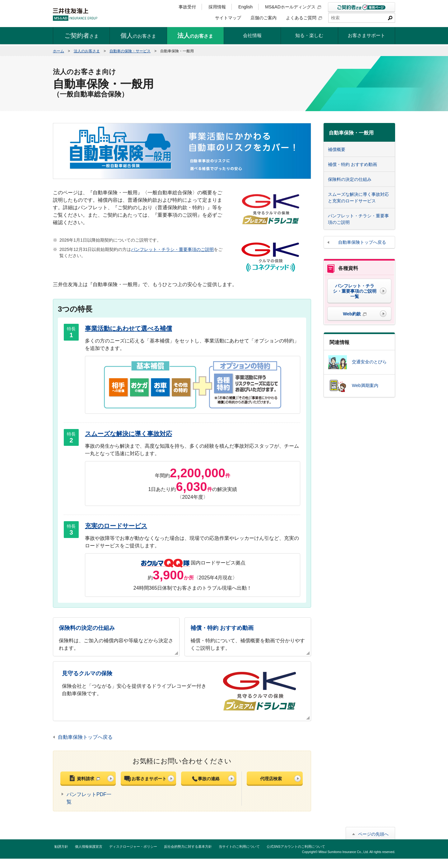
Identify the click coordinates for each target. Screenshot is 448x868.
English (245, 7)
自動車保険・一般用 (351, 133)
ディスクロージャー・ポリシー (133, 847)
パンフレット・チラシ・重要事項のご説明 (172, 249)
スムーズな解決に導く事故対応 (128, 434)
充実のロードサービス (116, 526)
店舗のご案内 (264, 18)
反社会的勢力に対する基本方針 (188, 847)
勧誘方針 (61, 847)
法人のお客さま (87, 51)
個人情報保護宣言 (89, 847)
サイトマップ (228, 18)
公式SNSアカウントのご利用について (296, 847)
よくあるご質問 (304, 18)
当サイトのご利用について (239, 847)
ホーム (58, 51)
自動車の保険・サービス (130, 51)
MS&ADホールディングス (293, 7)
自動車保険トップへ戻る (85, 737)
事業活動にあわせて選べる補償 (128, 328)
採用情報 (217, 7)
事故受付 (187, 7)
